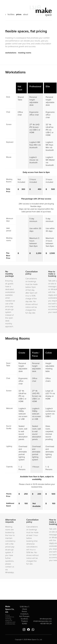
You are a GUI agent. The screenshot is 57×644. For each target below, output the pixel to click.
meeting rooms (25, 53)
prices (19, 14)
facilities (11, 14)
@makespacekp (46, 619)
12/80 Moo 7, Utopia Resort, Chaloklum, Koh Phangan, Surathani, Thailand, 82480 (25, 615)
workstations (11, 53)
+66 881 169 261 (46, 623)
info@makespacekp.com (43, 621)
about (26, 14)
